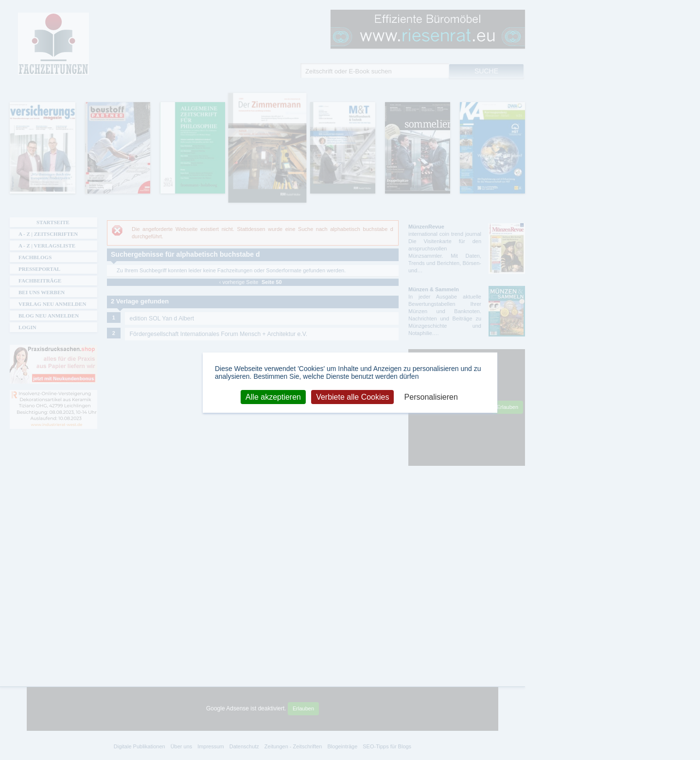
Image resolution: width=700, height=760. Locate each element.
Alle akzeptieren (273, 397)
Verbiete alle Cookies (352, 397)
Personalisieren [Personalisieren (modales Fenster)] (431, 397)
